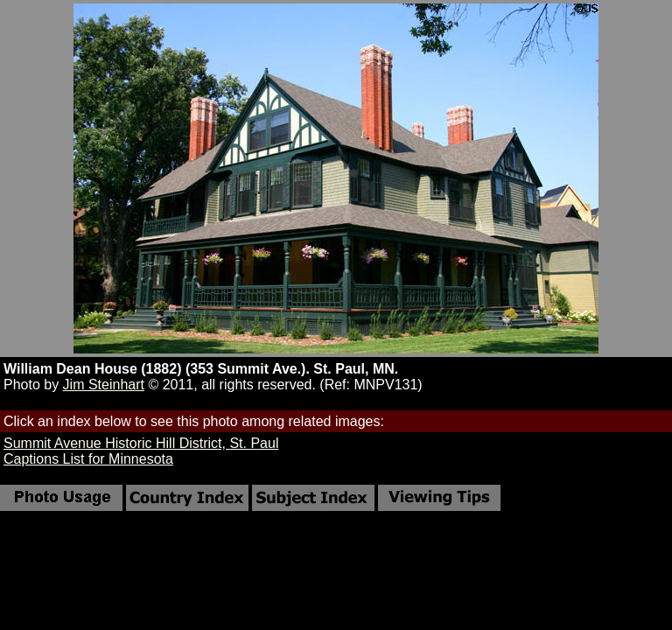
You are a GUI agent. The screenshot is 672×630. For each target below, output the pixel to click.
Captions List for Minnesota (88, 459)
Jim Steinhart (104, 385)
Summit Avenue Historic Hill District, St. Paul (141, 443)
